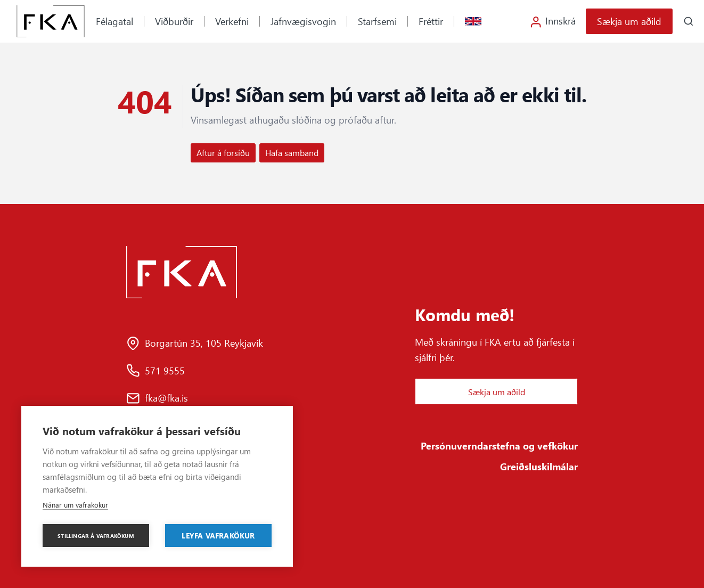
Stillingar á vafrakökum (96, 536)
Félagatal (114, 21)
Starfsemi (377, 21)
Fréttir (431, 21)
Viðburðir (174, 21)
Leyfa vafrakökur (218, 535)
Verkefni (232, 21)
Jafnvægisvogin (303, 21)
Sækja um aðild (629, 21)
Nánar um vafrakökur (75, 505)
